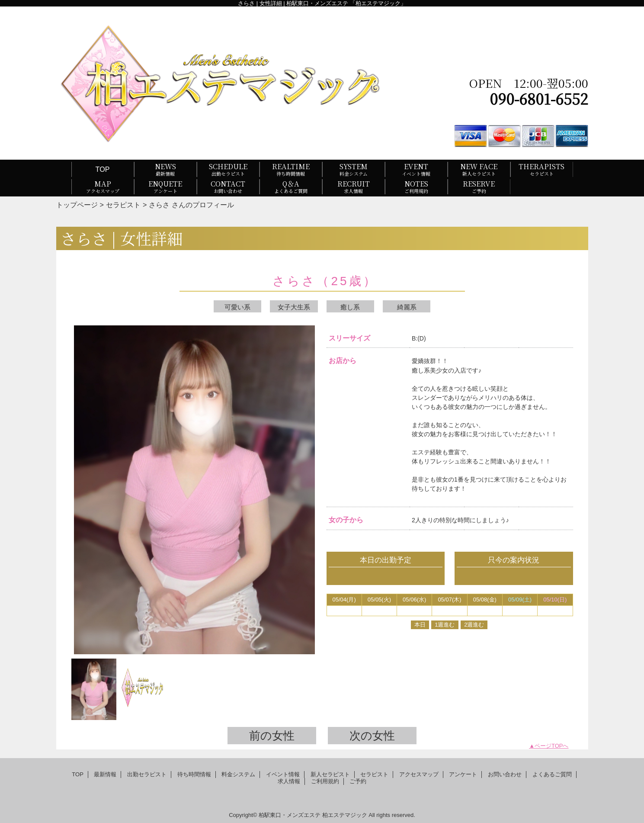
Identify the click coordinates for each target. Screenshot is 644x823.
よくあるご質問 (552, 774)
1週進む (445, 625)
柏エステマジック (345, 815)
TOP (103, 169)
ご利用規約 (325, 781)
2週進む (474, 625)
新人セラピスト (330, 774)
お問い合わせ (505, 774)
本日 (420, 625)
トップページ (77, 205)
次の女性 (372, 736)
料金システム (238, 774)
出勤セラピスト (147, 774)
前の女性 (272, 736)
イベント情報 (283, 774)
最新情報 (105, 774)
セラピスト (123, 205)
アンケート (463, 774)
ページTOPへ (552, 746)
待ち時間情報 (194, 774)
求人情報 (289, 781)
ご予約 (358, 781)
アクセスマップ (419, 774)
